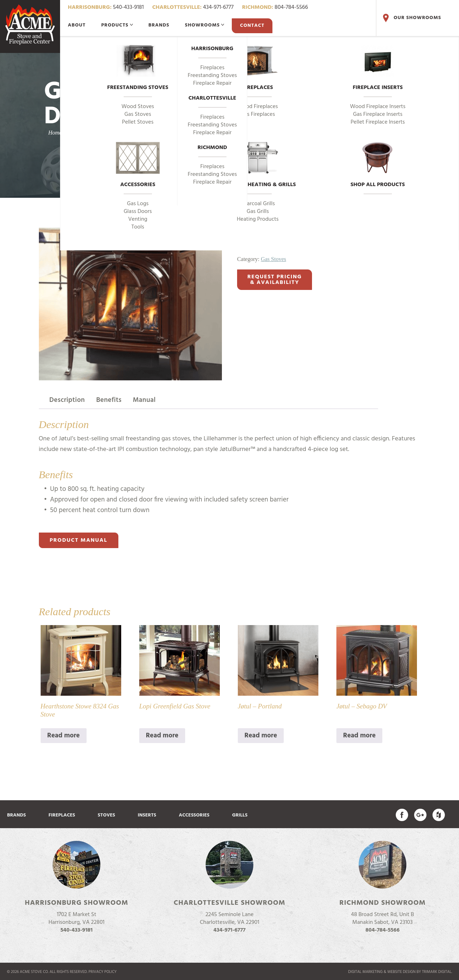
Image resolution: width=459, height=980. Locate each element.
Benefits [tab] (109, 400)
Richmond (212, 148)
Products (117, 25)
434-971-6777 (193, 7)
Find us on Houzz (439, 815)
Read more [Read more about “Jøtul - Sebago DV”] (359, 736)
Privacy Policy (103, 972)
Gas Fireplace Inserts (378, 114)
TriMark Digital (437, 972)
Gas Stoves (138, 114)
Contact (252, 26)
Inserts (147, 815)
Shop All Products (378, 166)
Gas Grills (258, 212)
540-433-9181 (106, 7)
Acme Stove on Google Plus (420, 815)
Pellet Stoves (138, 122)
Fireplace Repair (213, 83)
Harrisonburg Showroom (76, 903)
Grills (240, 815)
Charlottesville (212, 99)
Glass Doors (138, 212)
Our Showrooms (411, 18)
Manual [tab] (144, 400)
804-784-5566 (275, 7)
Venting (138, 219)
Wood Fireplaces (258, 107)
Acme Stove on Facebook (402, 815)
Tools (138, 227)
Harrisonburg (212, 49)
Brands (159, 25)
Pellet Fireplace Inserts (378, 122)
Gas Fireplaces (258, 114)
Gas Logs (138, 204)
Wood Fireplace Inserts (378, 107)
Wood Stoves (138, 107)
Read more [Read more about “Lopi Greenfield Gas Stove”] (162, 736)
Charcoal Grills (258, 204)
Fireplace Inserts (378, 69)
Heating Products (258, 219)
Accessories (138, 166)
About (77, 25)
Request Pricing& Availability (275, 280)
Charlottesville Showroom (230, 903)
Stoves (107, 815)
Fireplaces (258, 69)
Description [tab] (67, 400)
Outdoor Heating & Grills (258, 166)
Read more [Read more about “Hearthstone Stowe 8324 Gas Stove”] (64, 736)
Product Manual (79, 540)
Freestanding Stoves (138, 69)
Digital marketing (365, 972)
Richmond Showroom (382, 903)
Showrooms (204, 25)
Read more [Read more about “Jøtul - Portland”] (261, 736)
